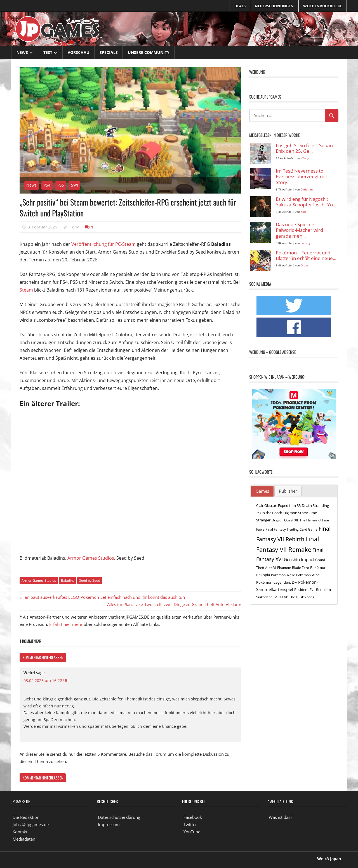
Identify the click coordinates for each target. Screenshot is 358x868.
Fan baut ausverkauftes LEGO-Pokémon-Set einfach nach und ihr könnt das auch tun (103, 597)
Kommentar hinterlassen (43, 657)
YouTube (192, 832)
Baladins (68, 580)
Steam (26, 290)
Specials (109, 52)
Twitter (190, 824)
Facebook (193, 817)
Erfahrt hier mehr (66, 624)
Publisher (288, 491)
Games (262, 491)
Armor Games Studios (91, 558)
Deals (240, 6)
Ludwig (305, 243)
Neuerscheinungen (274, 6)
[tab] (262, 491)
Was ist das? (280, 817)
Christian (307, 189)
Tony (74, 227)
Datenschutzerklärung (119, 817)
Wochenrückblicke (323, 6)
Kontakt (20, 832)
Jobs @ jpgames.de (31, 824)
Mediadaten (24, 839)
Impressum (109, 824)
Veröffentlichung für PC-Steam (103, 244)
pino (304, 212)
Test (48, 52)
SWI (75, 185)
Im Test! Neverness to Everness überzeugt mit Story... (302, 177)
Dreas (305, 265)
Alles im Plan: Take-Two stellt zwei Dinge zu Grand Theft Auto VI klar (172, 604)
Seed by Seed (90, 580)
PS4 (47, 185)
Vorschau (79, 52)
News (22, 52)
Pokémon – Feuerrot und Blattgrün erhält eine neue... (306, 256)
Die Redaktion (26, 817)
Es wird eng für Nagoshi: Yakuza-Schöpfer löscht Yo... (306, 202)
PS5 (61, 185)
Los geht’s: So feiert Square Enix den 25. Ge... (305, 148)
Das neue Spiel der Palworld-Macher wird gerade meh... (299, 230)
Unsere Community (149, 52)
